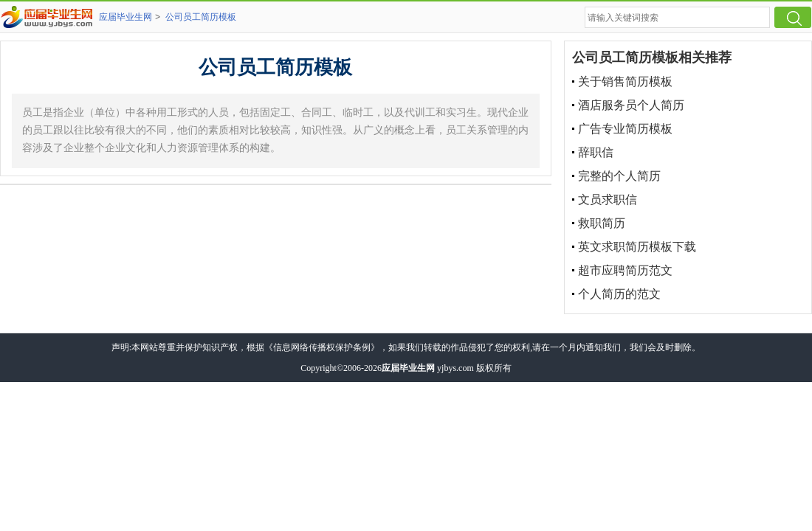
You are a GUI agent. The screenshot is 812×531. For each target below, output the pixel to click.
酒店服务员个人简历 (631, 105)
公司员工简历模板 (201, 17)
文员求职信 (608, 199)
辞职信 (596, 152)
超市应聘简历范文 (625, 270)
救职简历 (602, 223)
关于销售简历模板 (625, 81)
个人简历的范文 (619, 294)
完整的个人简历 (619, 176)
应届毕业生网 (125, 17)
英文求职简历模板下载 (637, 247)
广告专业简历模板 (625, 129)
